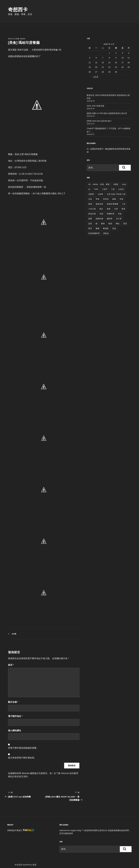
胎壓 (90, 216)
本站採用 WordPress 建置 (26, 862)
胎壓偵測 (99, 216)
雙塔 (90, 225)
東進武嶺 (92, 211)
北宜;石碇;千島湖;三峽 (116, 191)
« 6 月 (96, 73)
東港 (123, 206)
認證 (90, 220)
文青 (116, 206)
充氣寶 (91, 191)
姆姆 (114, 196)
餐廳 (97, 225)
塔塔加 (106, 196)
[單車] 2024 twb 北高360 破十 (99, 118)
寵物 (90, 201)
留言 (11, 662)
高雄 (114, 225)
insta (124, 181)
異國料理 (111, 211)
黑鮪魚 (106, 230)
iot (89, 186)
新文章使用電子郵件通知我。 (22, 755)
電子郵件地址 (15, 713)
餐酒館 (106, 225)
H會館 (116, 181)
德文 (101, 206)
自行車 (119, 216)
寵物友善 (99, 201)
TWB (96, 186)
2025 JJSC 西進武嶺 (95, 103)
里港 (125, 220)
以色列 (121, 186)
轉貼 (118, 220)
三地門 (104, 186)
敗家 (109, 206)
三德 (113, 186)
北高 (90, 196)
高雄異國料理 (94, 230)
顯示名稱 (13, 699)
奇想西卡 (18, 10)
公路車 (100, 191)
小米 (124, 201)
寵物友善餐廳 (112, 201)
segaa (23, 36)
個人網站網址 (15, 727)
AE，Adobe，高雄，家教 (99, 181)
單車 (97, 196)
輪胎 (110, 220)
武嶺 (101, 211)
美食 (120, 211)
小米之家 (92, 206)
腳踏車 (110, 216)
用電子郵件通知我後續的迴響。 (23, 745)
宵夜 (121, 196)
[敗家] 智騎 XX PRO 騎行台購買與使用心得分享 (107, 110)
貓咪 (103, 220)
